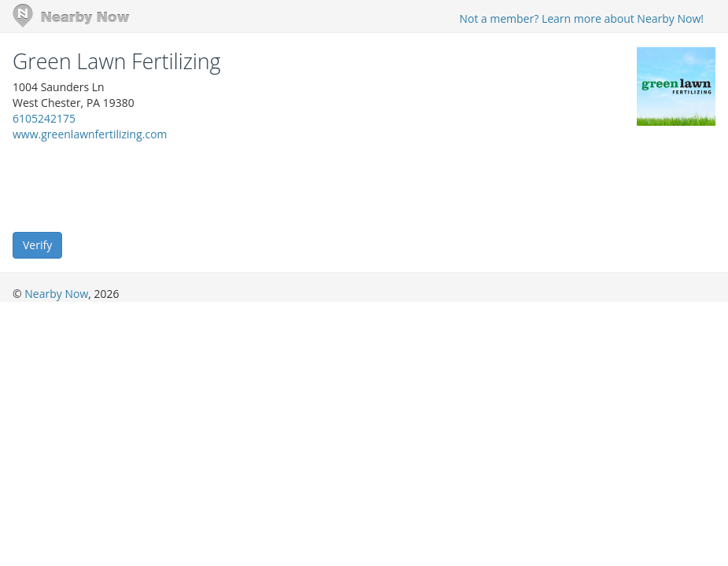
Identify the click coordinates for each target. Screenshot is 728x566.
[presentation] (132, 186)
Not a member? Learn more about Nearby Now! (581, 18)
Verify (37, 245)
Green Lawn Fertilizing (117, 61)
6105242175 (44, 118)
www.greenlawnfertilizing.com (90, 134)
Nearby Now (56, 294)
